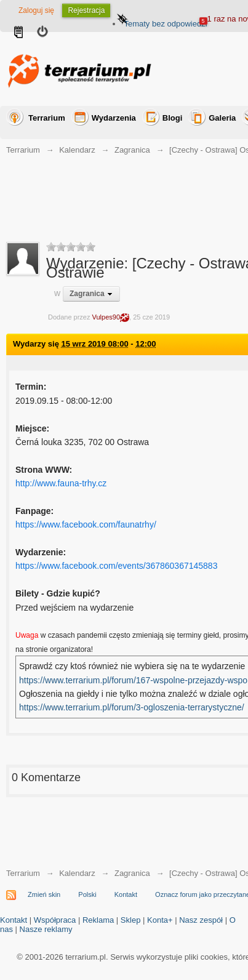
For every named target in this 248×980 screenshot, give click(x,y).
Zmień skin (44, 894)
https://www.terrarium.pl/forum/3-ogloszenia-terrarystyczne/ (132, 707)
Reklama (98, 920)
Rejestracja (86, 10)
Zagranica (132, 873)
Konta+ (160, 920)
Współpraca (55, 920)
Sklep (131, 920)
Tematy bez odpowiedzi (165, 24)
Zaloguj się (36, 10)
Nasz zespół (201, 920)
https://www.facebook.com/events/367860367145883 (116, 566)
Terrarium (47, 118)
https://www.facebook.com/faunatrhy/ (86, 524)
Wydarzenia (114, 118)
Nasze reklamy (46, 929)
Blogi (173, 118)
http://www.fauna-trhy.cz (61, 483)
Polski (87, 894)
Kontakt (126, 894)
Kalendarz (77, 873)
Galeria (222, 118)
